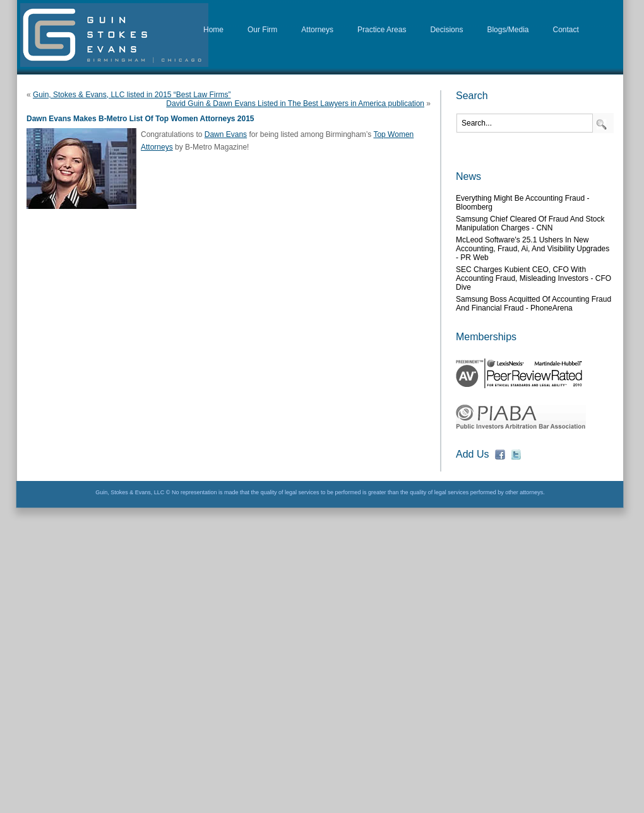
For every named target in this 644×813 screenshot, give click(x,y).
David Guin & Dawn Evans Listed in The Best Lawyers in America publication (295, 104)
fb (500, 454)
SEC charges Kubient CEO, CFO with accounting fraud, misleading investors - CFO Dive (534, 278)
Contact (566, 30)
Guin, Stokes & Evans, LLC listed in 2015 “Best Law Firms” (132, 95)
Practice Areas (382, 30)
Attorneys (317, 30)
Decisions (446, 30)
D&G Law (114, 35)
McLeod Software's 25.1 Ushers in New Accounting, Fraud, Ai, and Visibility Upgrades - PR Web (533, 249)
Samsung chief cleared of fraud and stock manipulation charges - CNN (530, 223)
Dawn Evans (226, 134)
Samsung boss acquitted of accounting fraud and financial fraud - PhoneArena (534, 304)
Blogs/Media (508, 30)
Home (213, 30)
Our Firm (262, 30)
